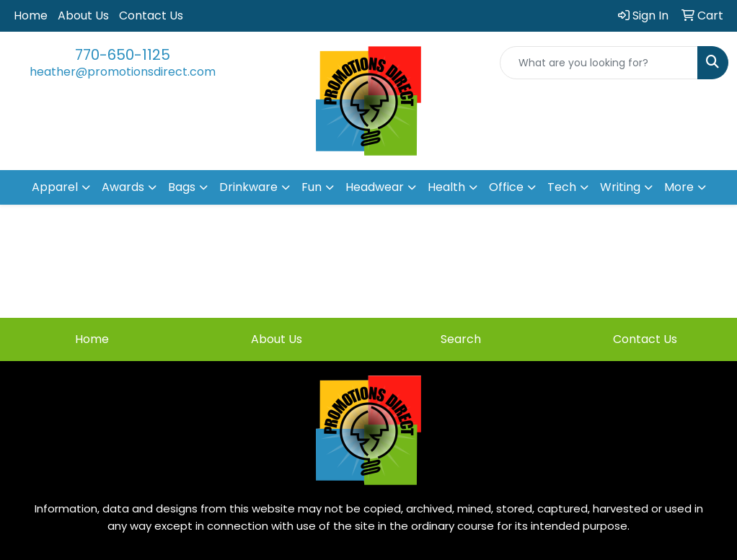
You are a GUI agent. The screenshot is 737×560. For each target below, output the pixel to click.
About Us (83, 15)
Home (31, 15)
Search (461, 339)
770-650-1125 (123, 55)
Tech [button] (562, 187)
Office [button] (506, 187)
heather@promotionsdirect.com (123, 72)
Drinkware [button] (248, 187)
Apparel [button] (55, 187)
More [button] (679, 187)
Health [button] (446, 187)
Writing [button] (620, 187)
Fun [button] (312, 187)
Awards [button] (123, 187)
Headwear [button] (375, 187)
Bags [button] (182, 187)
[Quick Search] (599, 63)
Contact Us (151, 15)
